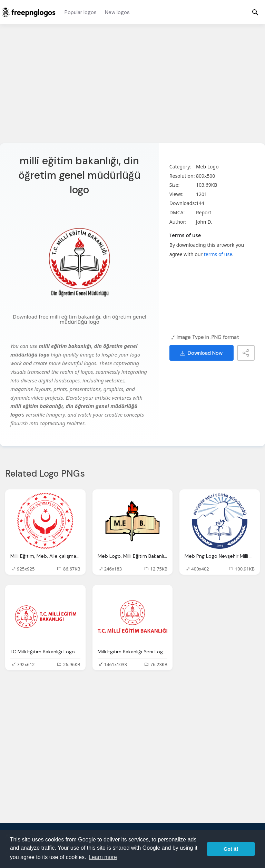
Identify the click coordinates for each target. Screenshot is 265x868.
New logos (117, 12)
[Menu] (255, 12)
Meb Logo (207, 167)
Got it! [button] (231, 849)
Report (204, 212)
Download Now (201, 353)
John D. (204, 222)
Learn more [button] (103, 857)
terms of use (218, 254)
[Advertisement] (132, 88)
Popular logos (81, 12)
